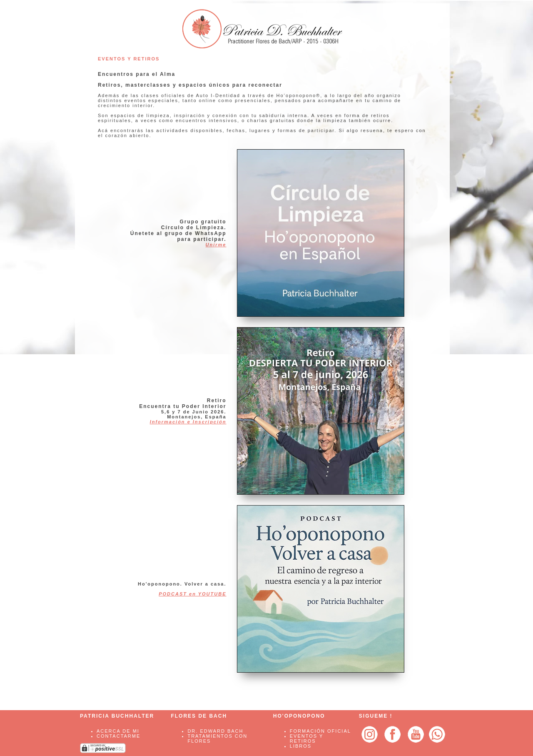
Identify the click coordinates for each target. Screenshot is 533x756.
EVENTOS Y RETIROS (306, 738)
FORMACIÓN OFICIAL (320, 731)
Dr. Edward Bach (215, 731)
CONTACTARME (118, 736)
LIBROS (301, 746)
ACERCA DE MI (118, 731)
